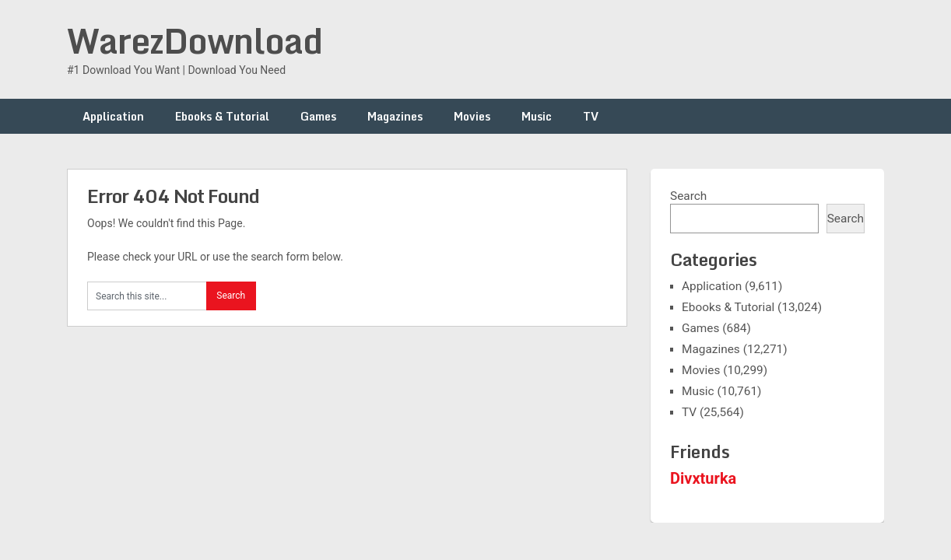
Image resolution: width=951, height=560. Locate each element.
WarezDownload (195, 40)
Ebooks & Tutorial (222, 116)
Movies (472, 116)
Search (688, 196)
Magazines (395, 116)
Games (318, 116)
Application (113, 116)
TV (591, 116)
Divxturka (703, 478)
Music (537, 116)
